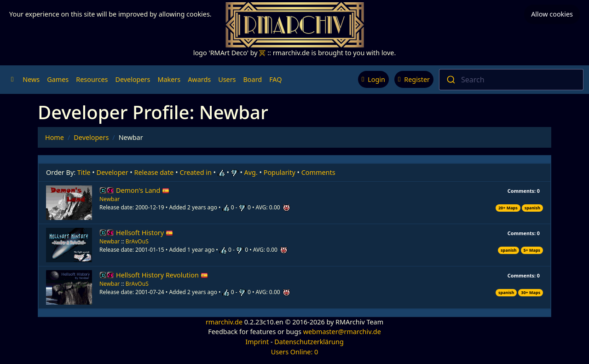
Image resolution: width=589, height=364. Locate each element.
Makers (169, 79)
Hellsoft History (144, 233)
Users (227, 79)
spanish (533, 208)
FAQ (275, 79)
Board (253, 79)
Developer (113, 172)
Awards (199, 79)
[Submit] (450, 80)
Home (55, 137)
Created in (195, 172)
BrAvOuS (137, 241)
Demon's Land (143, 190)
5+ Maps (532, 250)
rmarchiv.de (224, 322)
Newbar (110, 199)
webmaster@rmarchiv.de (342, 332)
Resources (92, 79)
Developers (133, 79)
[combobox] (511, 80)
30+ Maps (531, 292)
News (31, 79)
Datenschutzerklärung (309, 342)
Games (58, 79)
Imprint (257, 342)
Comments (318, 172)
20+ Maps (508, 208)
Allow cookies (552, 14)
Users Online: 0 (295, 352)
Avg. (251, 172)
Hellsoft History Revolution (162, 275)
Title (84, 172)
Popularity (280, 172)
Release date (154, 172)
